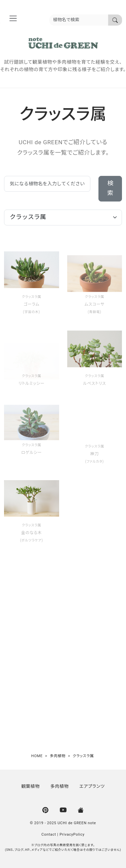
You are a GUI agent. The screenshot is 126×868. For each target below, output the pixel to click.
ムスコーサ (94, 304)
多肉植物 (60, 786)
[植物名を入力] (78, 20)
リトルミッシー (32, 383)
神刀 (95, 454)
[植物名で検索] (115, 20)
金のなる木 (32, 533)
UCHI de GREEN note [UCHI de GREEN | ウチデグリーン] (77, 823)
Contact (49, 834)
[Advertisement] (63, 654)
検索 (110, 188)
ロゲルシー (31, 453)
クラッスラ (30, 297)
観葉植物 (30, 786)
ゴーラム (31, 304)
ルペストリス (94, 383)
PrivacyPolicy (72, 834)
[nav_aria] (13, 18)
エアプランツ (92, 786)
